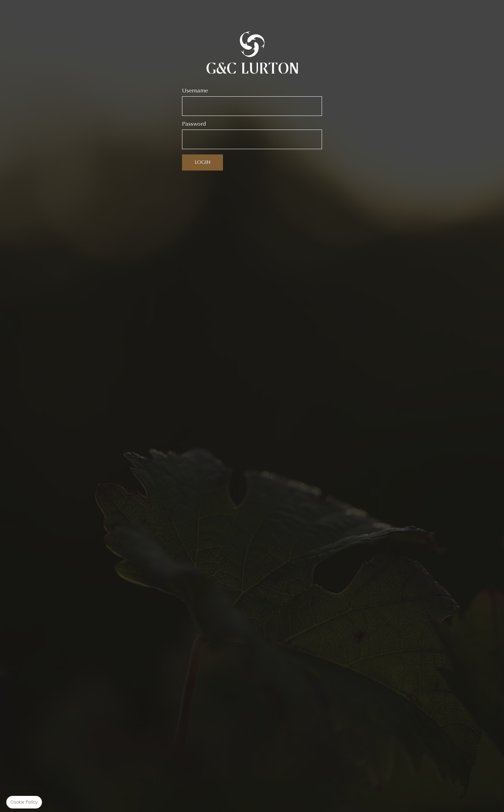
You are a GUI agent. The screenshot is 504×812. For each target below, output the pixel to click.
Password (194, 124)
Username (195, 91)
